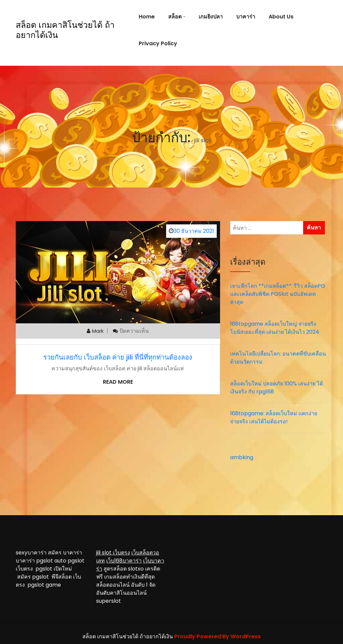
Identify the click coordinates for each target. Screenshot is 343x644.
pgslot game (44, 585)
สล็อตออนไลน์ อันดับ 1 (122, 585)
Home (147, 17)
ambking (242, 457)
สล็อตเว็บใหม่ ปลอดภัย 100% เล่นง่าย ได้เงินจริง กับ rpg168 (277, 388)
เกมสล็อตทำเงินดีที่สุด (129, 577)
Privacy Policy (158, 43)
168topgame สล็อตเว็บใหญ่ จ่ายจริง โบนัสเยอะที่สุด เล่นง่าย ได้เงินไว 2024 (275, 328)
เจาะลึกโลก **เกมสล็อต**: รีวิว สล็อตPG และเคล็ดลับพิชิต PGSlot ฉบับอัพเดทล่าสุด (278, 294)
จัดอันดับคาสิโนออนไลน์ (126, 589)
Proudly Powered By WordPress (217, 636)
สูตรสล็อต (115, 569)
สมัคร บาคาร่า (65, 553)
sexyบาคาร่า (31, 553)
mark (98, 331)
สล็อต (175, 17)
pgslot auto (52, 561)
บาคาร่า (246, 17)
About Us (281, 17)
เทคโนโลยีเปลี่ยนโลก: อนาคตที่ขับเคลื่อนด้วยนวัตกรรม (278, 358)
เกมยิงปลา (211, 17)
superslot (109, 601)
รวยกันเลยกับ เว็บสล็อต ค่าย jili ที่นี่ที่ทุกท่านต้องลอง (118, 357)
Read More (118, 382)
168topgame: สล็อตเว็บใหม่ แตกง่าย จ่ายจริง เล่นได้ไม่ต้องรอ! (274, 417)
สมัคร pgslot (34, 577)
